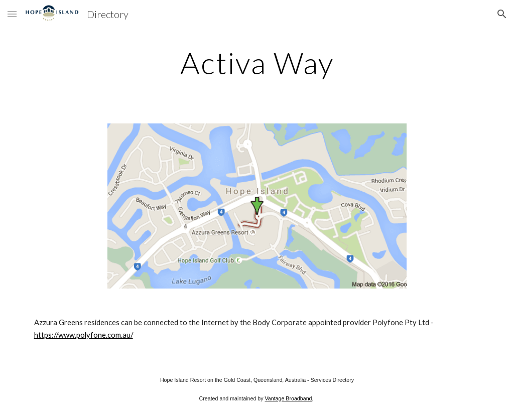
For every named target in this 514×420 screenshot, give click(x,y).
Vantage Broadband (288, 398)
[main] (257, 63)
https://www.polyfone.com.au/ (84, 335)
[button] (12, 14)
